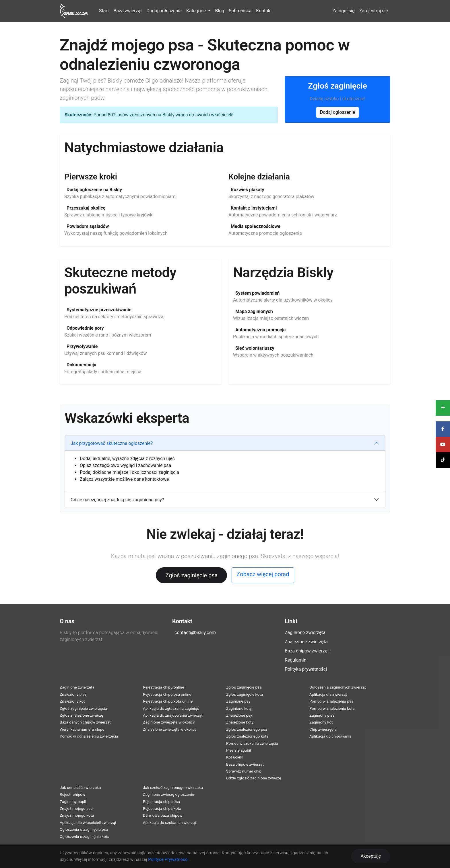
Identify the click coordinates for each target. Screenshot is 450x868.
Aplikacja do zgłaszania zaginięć (171, 708)
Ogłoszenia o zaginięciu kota (85, 836)
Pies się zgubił (239, 750)
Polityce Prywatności (168, 859)
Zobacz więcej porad (263, 574)
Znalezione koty (240, 722)
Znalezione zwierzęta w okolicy (170, 729)
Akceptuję (371, 856)
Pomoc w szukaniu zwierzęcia (252, 743)
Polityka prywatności (306, 669)
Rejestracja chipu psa (161, 801)
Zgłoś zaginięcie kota (245, 694)
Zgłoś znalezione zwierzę (81, 715)
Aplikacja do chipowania (330, 736)
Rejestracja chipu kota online (168, 701)
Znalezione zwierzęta (306, 642)
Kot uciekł (235, 757)
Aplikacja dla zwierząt (328, 694)
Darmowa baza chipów (163, 815)
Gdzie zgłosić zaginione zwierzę (254, 778)
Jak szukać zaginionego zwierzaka (173, 787)
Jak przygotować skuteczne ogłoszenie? (112, 443)
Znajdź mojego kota (77, 815)
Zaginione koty (239, 708)
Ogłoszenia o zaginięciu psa (84, 829)
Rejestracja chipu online (163, 687)
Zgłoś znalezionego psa (247, 729)
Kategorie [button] (197, 11)
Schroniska (240, 11)
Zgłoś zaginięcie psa (191, 575)
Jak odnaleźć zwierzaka (80, 787)
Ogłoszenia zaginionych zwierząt (338, 687)
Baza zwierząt (128, 11)
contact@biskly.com (195, 633)
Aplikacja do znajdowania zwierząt (173, 715)
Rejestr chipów (72, 794)
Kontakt (264, 11)
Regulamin (296, 660)
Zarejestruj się (374, 11)
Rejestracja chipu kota (162, 808)
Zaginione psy (238, 701)
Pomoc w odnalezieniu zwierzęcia (89, 736)
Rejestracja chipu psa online (167, 694)
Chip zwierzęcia (323, 729)
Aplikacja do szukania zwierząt (169, 822)
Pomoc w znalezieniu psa (331, 701)
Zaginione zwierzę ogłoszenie (168, 794)
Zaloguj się (344, 11)
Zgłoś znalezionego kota (247, 736)
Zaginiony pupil (73, 801)
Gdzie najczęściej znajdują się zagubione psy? (117, 500)
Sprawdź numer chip (244, 771)
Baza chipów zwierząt (307, 651)
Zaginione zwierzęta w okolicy (169, 722)
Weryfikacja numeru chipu (82, 729)
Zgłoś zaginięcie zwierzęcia (83, 708)
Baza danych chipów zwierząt (85, 722)
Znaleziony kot (72, 701)
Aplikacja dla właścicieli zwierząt (88, 822)
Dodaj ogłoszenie (164, 11)
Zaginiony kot (321, 722)
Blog (220, 11)
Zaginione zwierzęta (305, 633)
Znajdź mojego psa (76, 808)
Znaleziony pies (73, 694)
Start (104, 11)
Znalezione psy (239, 715)
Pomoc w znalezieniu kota (332, 708)
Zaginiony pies (322, 715)
